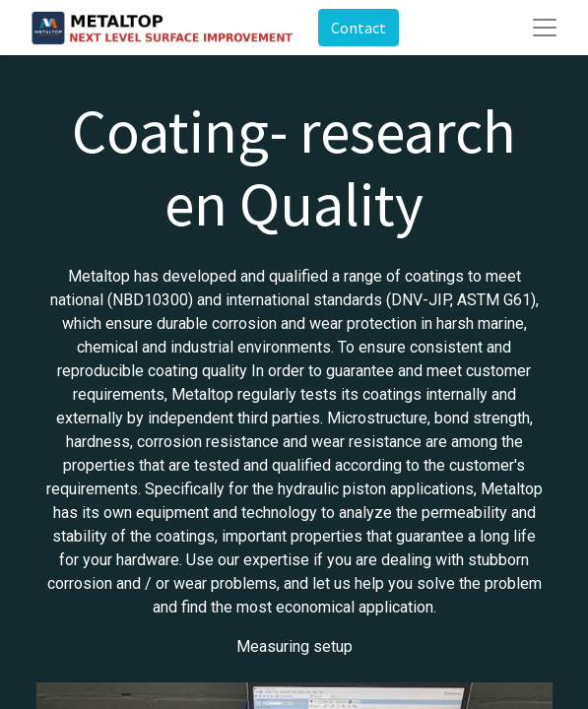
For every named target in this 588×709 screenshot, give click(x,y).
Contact (359, 28)
